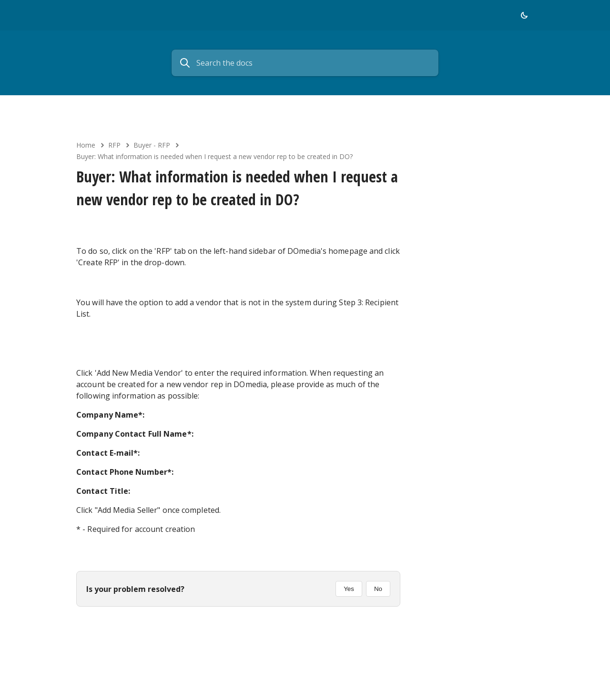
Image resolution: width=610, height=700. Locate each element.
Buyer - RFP (152, 145)
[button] (524, 15)
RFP (114, 145)
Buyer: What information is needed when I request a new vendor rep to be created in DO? (214, 156)
